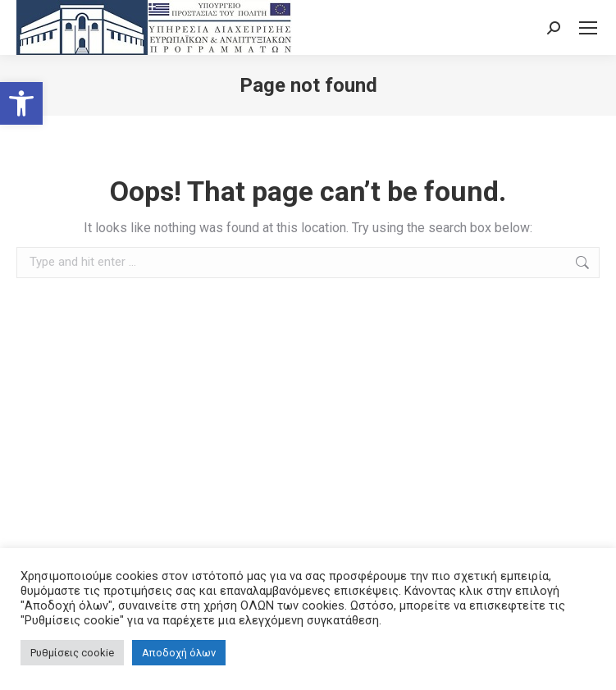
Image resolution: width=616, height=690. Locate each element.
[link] (21, 103)
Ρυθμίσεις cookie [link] (72, 653)
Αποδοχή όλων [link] (179, 653)
